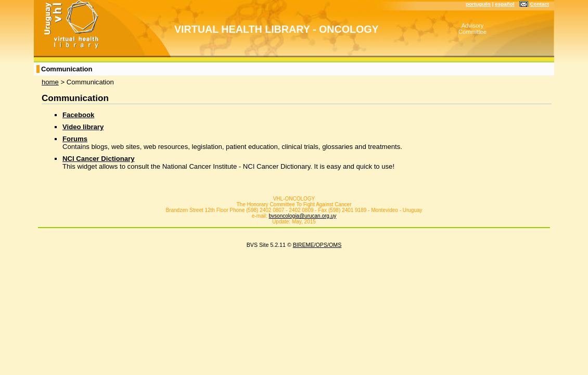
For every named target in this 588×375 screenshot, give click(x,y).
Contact (539, 4)
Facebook (78, 115)
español (504, 4)
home (50, 82)
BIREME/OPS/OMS (317, 245)
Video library (83, 127)
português (478, 4)
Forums (75, 139)
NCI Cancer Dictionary (98, 159)
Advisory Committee (472, 29)
